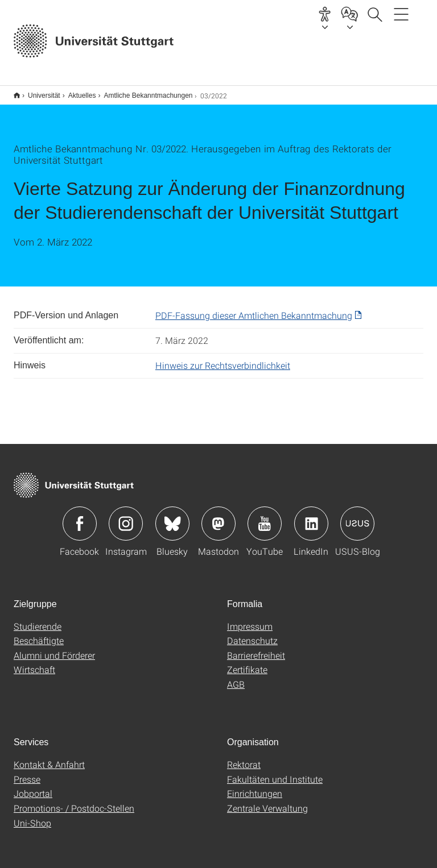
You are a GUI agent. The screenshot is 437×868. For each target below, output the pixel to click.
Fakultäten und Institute (275, 772)
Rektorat (244, 757)
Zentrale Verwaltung (267, 801)
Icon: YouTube (265, 516)
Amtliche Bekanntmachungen (142, 92)
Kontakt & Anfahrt (49, 757)
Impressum (250, 619)
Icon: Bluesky (172, 516)
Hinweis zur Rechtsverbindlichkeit (223, 358)
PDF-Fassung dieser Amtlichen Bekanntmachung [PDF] (254, 308)
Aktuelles (76, 92)
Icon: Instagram (126, 516)
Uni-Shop (32, 815)
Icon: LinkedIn (311, 516)
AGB (236, 677)
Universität (38, 92)
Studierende (38, 619)
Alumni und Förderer (54, 648)
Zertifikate (247, 662)
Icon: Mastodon (218, 516)
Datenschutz (252, 633)
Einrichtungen (255, 786)
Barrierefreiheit (256, 648)
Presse (27, 772)
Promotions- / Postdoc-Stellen (74, 801)
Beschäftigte (39, 633)
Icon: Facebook (80, 516)
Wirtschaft (34, 662)
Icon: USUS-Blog (357, 516)
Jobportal (33, 786)
